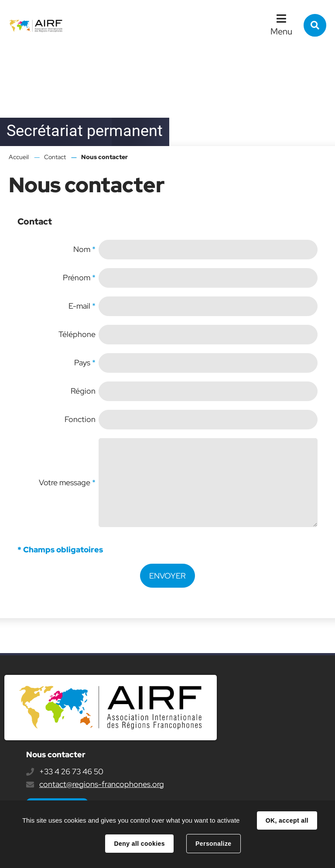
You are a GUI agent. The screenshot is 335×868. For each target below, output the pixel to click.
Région (83, 391)
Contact (55, 157)
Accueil (19, 157)
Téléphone (77, 334)
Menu (281, 31)
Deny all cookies (139, 844)
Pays (85, 363)
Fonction (80, 419)
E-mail (82, 306)
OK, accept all (287, 820)
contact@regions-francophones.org (102, 784)
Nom (84, 249)
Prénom (79, 277)
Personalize (213, 844)
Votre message (67, 482)
